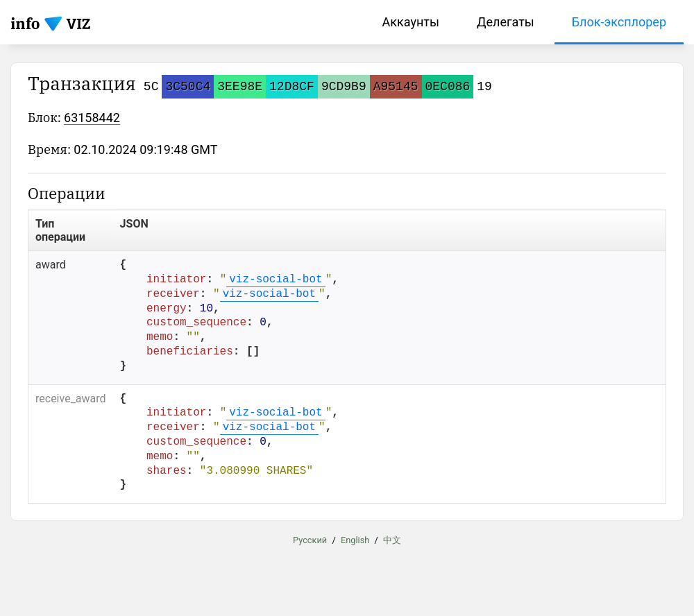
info (25, 23)
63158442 (92, 118)
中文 (392, 540)
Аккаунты (411, 22)
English (355, 540)
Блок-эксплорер (619, 22)
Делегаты (506, 22)
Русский (310, 540)
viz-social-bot (276, 280)
